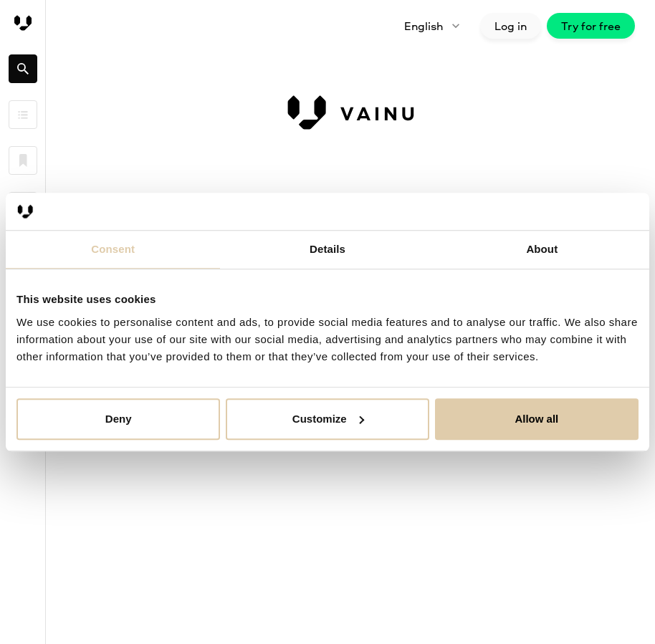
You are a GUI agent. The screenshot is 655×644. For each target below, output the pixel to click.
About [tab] (542, 249)
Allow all (536, 419)
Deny (119, 419)
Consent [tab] (113, 249)
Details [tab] (327, 249)
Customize (328, 419)
